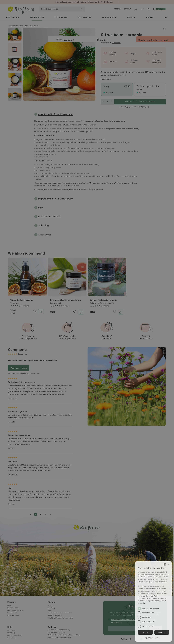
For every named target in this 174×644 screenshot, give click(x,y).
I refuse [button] (162, 632)
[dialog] (153, 601)
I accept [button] (145, 632)
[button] (153, 638)
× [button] (168, 564)
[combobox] (165, 564)
